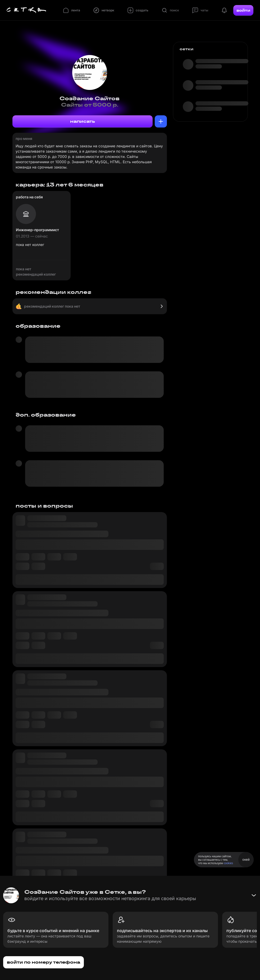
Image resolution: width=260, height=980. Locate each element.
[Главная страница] (26, 10)
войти (243, 10)
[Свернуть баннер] (254, 895)
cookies (228, 863)
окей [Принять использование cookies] (246, 860)
